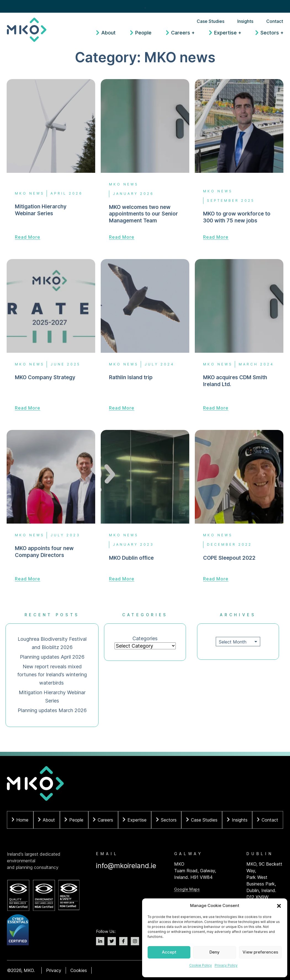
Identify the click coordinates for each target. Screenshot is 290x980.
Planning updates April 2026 (52, 657)
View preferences (260, 952)
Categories (145, 638)
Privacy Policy (226, 965)
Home (22, 820)
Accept (169, 952)
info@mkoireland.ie (126, 866)
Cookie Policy (201, 965)
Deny (215, 952)
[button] (279, 906)
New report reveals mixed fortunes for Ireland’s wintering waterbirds (52, 675)
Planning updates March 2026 (52, 710)
